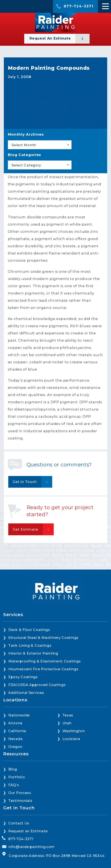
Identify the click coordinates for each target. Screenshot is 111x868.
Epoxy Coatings (23, 677)
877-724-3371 (79, 6)
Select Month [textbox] (24, 145)
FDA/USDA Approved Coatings (37, 685)
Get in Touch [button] (25, 482)
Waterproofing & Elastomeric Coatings (44, 661)
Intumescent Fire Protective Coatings (43, 669)
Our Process (20, 793)
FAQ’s (14, 785)
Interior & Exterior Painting (33, 653)
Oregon (15, 747)
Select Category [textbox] (26, 165)
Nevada (15, 739)
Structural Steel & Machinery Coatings (43, 638)
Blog (13, 769)
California (17, 731)
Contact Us (19, 823)
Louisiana (71, 739)
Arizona (15, 723)
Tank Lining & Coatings (30, 646)
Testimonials (20, 801)
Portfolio (17, 777)
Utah (67, 723)
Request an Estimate (51, 38)
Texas (68, 715)
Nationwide (19, 715)
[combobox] (40, 145)
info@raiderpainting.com (32, 847)
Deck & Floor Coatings (29, 630)
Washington (74, 731)
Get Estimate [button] (25, 529)
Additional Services (26, 693)
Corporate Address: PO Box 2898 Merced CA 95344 (57, 856)
